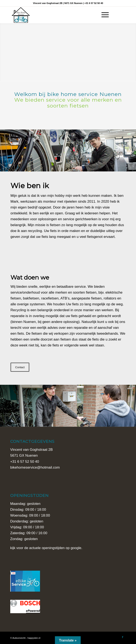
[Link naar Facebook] (123, 15)
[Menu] (103, 15)
